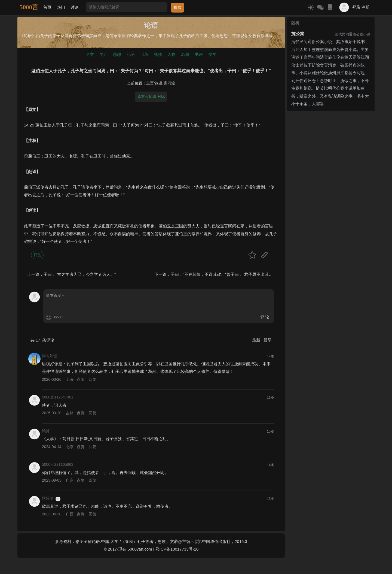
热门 (61, 7)
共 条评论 (42, 340)
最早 (268, 340)
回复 (93, 379)
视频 (158, 54)
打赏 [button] (37, 255)
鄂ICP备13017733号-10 (177, 549)
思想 (117, 54)
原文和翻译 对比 (151, 96)
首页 (47, 7)
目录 (144, 54)
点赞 (81, 379)
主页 (150, 83)
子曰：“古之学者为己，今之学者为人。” (80, 274)
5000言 (29, 7)
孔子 (131, 54)
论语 (159, 83)
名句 (185, 54)
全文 (90, 54)
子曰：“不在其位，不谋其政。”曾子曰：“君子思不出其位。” (224, 274)
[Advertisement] (331, 147)
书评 (199, 54)
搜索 (177, 7)
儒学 (212, 54)
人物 (171, 54)
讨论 (75, 7)
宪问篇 (169, 83)
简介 (103, 54)
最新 (257, 340)
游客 (58, 499)
